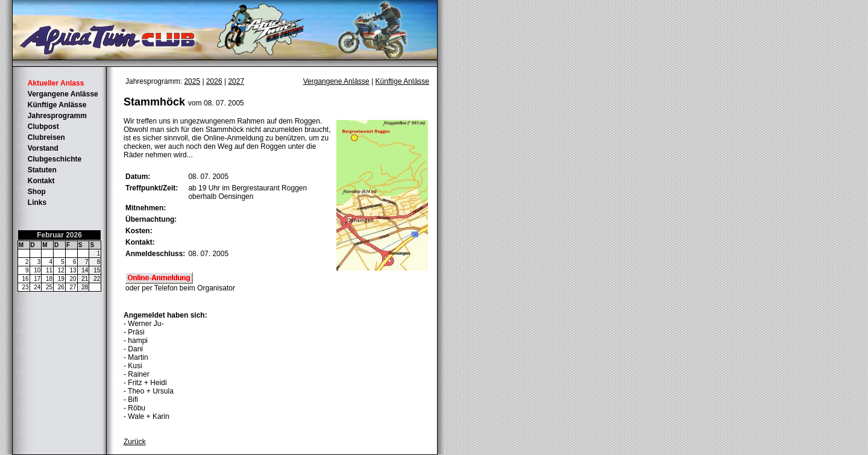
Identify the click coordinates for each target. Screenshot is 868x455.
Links (37, 202)
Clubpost (43, 127)
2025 (192, 81)
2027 (236, 81)
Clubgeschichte (55, 159)
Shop (37, 192)
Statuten (42, 170)
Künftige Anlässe (57, 105)
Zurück (135, 442)
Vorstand (43, 148)
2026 (214, 81)
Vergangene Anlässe (63, 94)
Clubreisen (46, 137)
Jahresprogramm (57, 116)
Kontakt (41, 181)
